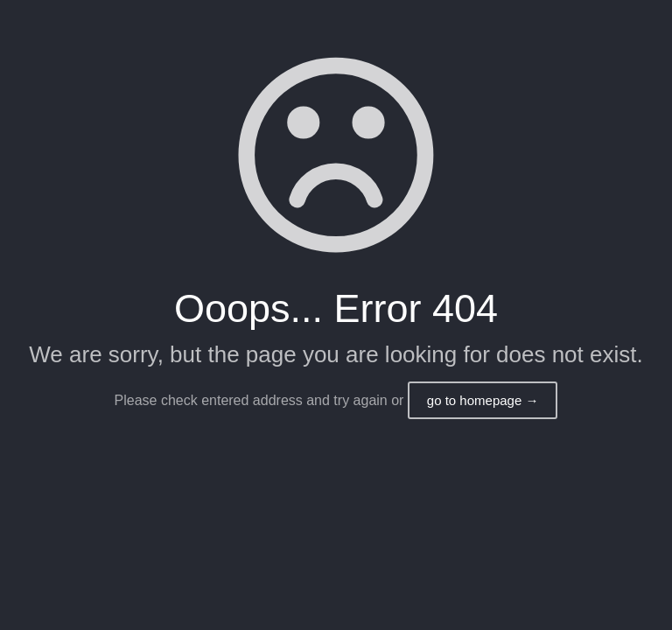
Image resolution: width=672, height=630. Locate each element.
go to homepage (483, 400)
